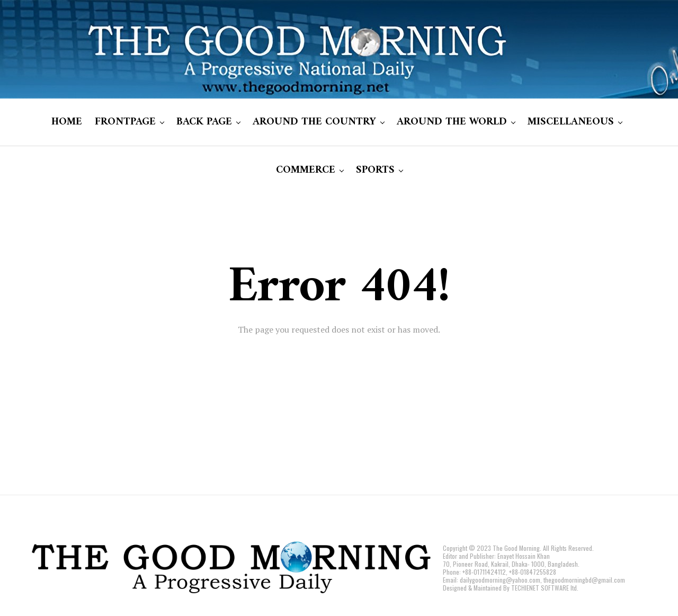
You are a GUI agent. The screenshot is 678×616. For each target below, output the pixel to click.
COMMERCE (306, 170)
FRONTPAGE (125, 122)
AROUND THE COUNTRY (314, 122)
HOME (67, 122)
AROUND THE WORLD (452, 122)
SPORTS (375, 170)
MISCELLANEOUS (571, 122)
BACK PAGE (204, 122)
